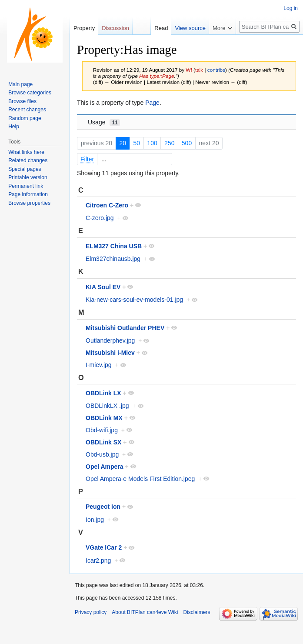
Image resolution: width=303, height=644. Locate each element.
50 (137, 143)
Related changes (28, 160)
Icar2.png (98, 561)
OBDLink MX (104, 418)
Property (84, 28)
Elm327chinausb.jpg (113, 259)
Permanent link (26, 186)
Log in (291, 8)
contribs (216, 70)
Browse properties (29, 203)
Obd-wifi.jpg (102, 430)
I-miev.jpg (99, 365)
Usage (104, 122)
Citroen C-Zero (107, 205)
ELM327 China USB (114, 246)
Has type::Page (156, 76)
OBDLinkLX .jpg (107, 406)
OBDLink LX (103, 393)
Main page (20, 84)
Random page (25, 118)
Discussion (115, 28)
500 (187, 143)
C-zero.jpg (100, 218)
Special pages (25, 169)
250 (169, 143)
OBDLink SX (103, 442)
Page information (28, 194)
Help (14, 127)
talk (199, 70)
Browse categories (30, 93)
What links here (26, 152)
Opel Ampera (105, 467)
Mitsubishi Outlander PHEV (125, 328)
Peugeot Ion (103, 507)
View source (190, 28)
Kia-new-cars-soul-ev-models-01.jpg (134, 300)
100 (152, 143)
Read (161, 28)
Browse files (22, 101)
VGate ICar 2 (104, 547)
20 (123, 143)
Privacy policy (91, 612)
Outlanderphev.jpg (110, 340)
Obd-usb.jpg (102, 454)
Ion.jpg (95, 520)
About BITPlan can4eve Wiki (145, 612)
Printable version (28, 177)
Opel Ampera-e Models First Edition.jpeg (140, 479)
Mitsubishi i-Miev (110, 353)
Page (152, 103)
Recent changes (27, 110)
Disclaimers (196, 612)
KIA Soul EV (103, 287)
